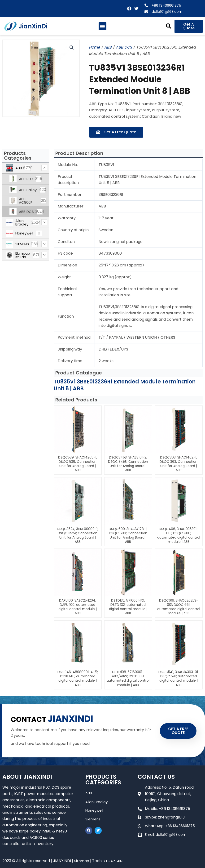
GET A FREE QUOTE (178, 731)
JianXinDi (33, 26)
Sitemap (82, 861)
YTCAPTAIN (114, 861)
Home (95, 47)
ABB (108, 47)
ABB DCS (124, 47)
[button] (102, 26)
